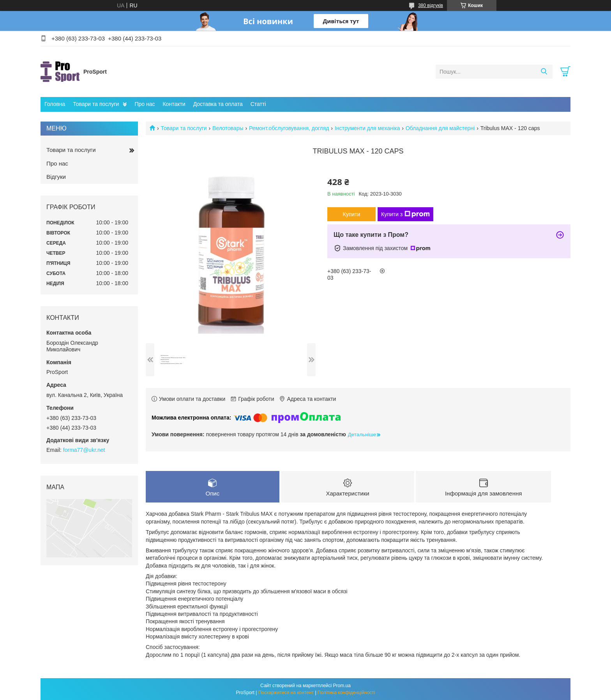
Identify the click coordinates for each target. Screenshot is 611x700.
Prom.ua (342, 686)
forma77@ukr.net (84, 450)
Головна (55, 104)
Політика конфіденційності (346, 693)
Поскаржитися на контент (286, 693)
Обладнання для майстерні (440, 128)
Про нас (145, 104)
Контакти (174, 104)
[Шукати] (544, 72)
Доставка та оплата (218, 104)
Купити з (405, 214)
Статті (258, 104)
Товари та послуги (96, 104)
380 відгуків (431, 5)
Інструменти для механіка (367, 128)
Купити (352, 214)
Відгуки (56, 177)
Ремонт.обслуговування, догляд (289, 128)
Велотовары (228, 128)
